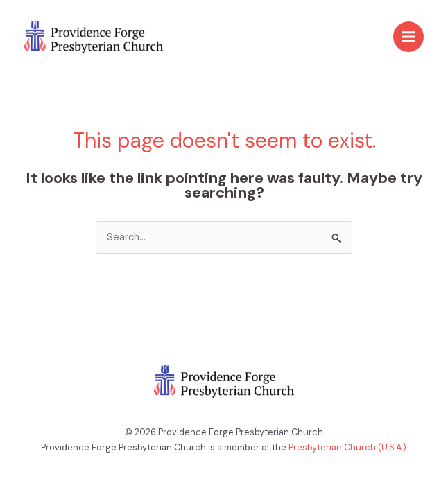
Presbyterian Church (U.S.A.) (347, 447)
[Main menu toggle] (408, 37)
